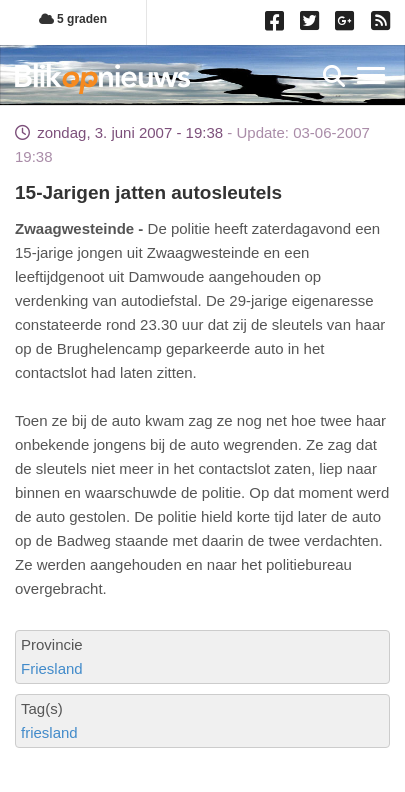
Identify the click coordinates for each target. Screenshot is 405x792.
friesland (49, 732)
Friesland (52, 668)
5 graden (73, 19)
